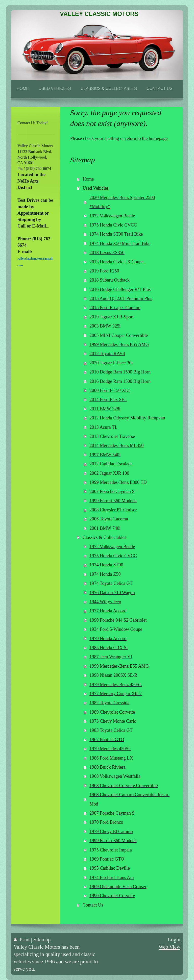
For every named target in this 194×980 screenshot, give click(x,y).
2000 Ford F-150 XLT (110, 390)
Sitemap (42, 939)
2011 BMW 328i (105, 409)
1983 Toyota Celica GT (111, 730)
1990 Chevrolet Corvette (112, 896)
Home (88, 179)
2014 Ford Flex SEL (108, 399)
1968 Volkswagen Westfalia (115, 776)
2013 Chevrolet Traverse (112, 436)
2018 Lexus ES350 (107, 253)
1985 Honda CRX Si (108, 648)
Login (174, 939)
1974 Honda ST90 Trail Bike (116, 234)
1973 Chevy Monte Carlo (113, 721)
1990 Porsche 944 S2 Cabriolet (118, 620)
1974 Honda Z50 (105, 574)
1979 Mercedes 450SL (110, 749)
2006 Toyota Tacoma (109, 519)
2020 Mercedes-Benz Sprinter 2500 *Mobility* (122, 202)
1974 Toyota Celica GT (111, 583)
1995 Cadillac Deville (110, 868)
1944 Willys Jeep (105, 602)
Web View (169, 947)
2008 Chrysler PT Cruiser (113, 510)
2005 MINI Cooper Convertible (119, 335)
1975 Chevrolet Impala (111, 850)
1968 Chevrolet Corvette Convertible (124, 786)
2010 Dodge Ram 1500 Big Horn (120, 372)
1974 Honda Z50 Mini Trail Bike (120, 243)
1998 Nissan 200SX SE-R (113, 675)
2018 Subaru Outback (110, 280)
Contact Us (93, 905)
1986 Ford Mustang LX (111, 758)
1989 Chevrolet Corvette (112, 712)
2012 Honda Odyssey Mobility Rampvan (127, 418)
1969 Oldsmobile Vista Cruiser (118, 887)
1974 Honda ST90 (106, 565)
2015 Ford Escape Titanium (115, 308)
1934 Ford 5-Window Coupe (116, 629)
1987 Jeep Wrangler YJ (111, 657)
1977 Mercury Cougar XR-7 (116, 694)
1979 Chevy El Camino (111, 832)
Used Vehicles (96, 188)
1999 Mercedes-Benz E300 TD (118, 482)
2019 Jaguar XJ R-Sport (112, 317)
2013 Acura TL (103, 427)
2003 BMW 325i (105, 326)
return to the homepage (147, 138)
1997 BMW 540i (105, 455)
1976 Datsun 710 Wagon (112, 593)
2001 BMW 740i (105, 528)
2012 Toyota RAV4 (107, 354)
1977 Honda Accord (108, 611)
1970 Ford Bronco (106, 822)
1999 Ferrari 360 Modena (113, 501)
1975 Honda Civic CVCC (113, 225)
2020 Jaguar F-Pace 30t (111, 363)
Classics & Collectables (104, 537)
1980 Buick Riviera (107, 767)
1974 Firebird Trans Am (112, 877)
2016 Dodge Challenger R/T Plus (120, 289)
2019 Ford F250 (104, 271)
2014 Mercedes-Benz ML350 (116, 445)
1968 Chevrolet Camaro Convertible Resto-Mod (129, 799)
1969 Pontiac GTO (107, 859)
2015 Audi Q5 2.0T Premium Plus (121, 298)
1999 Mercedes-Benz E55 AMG (119, 344)
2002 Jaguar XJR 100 (109, 473)
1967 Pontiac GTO (107, 740)
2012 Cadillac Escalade (111, 464)
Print (22, 939)
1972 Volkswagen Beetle (112, 216)
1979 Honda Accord (108, 639)
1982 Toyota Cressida (109, 703)
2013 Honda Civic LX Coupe (116, 262)
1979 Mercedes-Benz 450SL (116, 685)
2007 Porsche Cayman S (112, 491)
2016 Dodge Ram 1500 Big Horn (120, 381)
